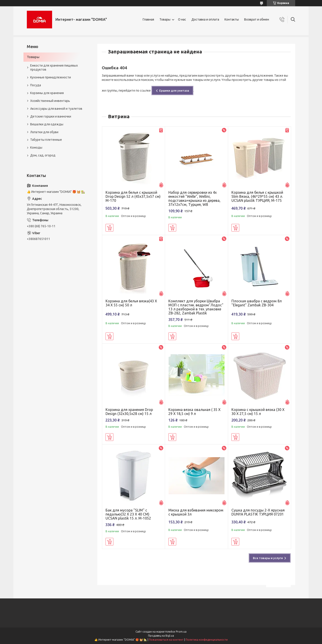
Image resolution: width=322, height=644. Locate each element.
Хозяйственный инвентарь (50, 101)
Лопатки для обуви (44, 132)
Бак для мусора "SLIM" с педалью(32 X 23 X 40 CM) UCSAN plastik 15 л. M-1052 (128, 514)
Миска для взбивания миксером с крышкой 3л (196, 512)
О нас (182, 19)
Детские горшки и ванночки (51, 116)
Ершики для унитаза (174, 90)
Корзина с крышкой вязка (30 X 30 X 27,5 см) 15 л (258, 412)
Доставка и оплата (205, 19)
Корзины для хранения (47, 93)
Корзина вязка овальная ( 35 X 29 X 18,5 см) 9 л (194, 412)
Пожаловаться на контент (166, 640)
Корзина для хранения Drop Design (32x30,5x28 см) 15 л (129, 412)
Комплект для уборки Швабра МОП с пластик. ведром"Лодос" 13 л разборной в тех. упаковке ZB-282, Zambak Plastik (196, 307)
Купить (109, 228)
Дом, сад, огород (43, 155)
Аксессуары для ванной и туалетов (56, 109)
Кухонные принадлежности (51, 77)
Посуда (36, 85)
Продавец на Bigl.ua (161, 636)
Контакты (232, 19)
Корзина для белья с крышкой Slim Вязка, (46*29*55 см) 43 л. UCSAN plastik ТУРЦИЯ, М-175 (257, 196)
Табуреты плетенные (46, 140)
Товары (165, 19)
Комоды (36, 147)
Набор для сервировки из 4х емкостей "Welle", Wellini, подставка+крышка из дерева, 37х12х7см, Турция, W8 (194, 198)
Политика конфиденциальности (207, 640)
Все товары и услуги (268, 558)
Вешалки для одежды (47, 124)
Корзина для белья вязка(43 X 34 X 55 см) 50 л (131, 303)
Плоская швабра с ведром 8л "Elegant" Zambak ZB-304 (257, 303)
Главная (148, 19)
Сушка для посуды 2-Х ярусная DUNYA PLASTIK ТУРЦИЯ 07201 (258, 512)
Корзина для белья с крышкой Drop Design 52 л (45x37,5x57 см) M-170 (133, 196)
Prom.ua (181, 632)
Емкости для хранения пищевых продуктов (54, 68)
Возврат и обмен (257, 19)
